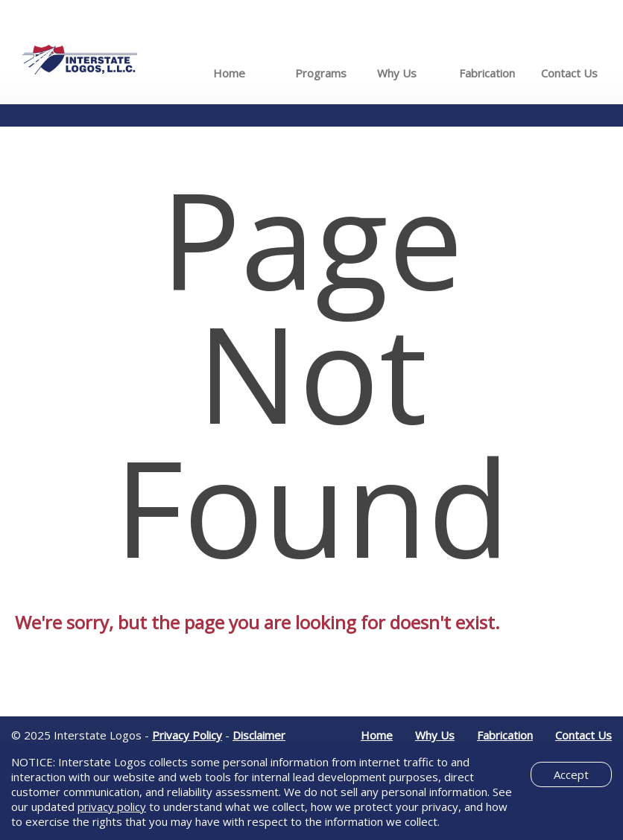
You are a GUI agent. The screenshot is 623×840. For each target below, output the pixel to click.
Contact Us (569, 73)
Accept (571, 774)
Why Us (397, 73)
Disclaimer (259, 735)
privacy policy (112, 806)
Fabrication (487, 73)
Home (229, 73)
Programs (321, 73)
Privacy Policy (187, 735)
